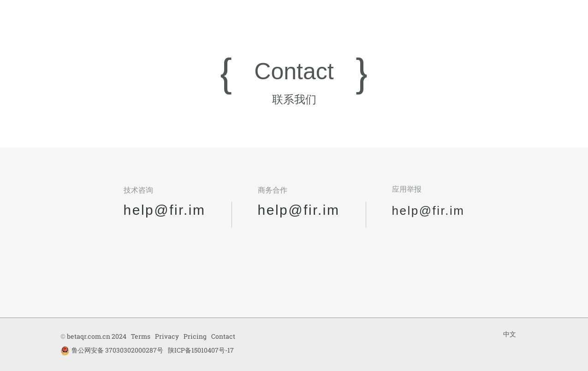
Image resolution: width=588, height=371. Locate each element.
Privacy (167, 336)
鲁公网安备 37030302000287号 (112, 350)
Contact (223, 336)
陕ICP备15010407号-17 (201, 350)
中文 (510, 334)
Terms (141, 336)
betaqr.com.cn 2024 (97, 336)
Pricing (195, 336)
